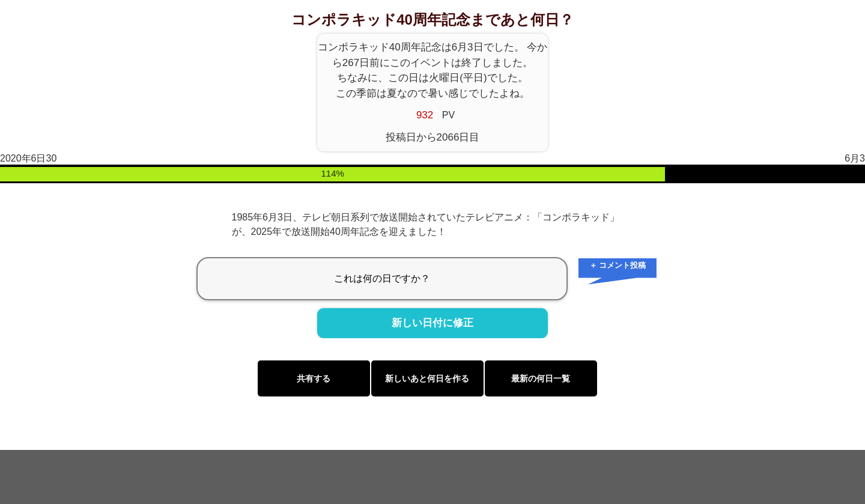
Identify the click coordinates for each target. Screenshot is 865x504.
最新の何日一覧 (541, 378)
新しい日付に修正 (432, 323)
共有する (314, 378)
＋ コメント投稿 (618, 265)
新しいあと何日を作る (427, 378)
